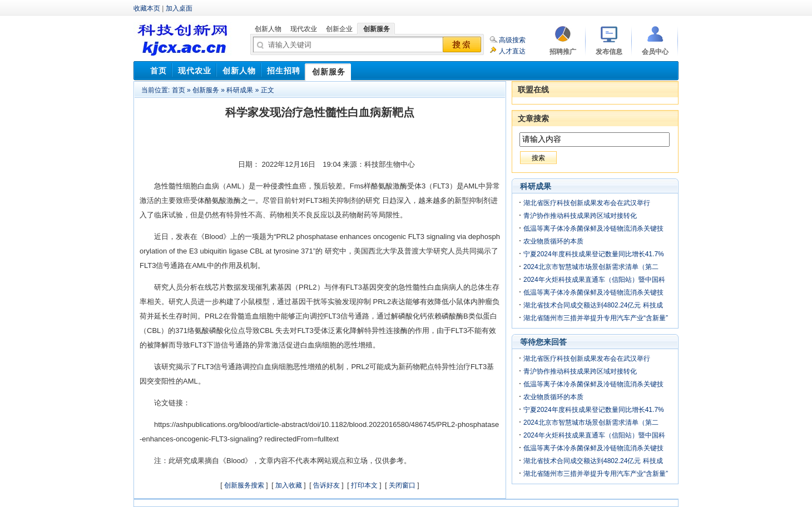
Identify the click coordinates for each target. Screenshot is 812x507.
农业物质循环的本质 (553, 241)
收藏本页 (147, 8)
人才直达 (512, 51)
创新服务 (206, 90)
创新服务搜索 (244, 485)
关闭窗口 (402, 485)
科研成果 (240, 90)
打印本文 (364, 485)
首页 (179, 90)
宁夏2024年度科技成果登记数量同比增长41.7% (594, 254)
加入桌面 (179, 8)
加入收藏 (289, 485)
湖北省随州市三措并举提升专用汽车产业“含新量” (596, 318)
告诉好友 (326, 485)
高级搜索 (512, 40)
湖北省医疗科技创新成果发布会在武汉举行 (587, 203)
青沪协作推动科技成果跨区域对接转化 (580, 216)
